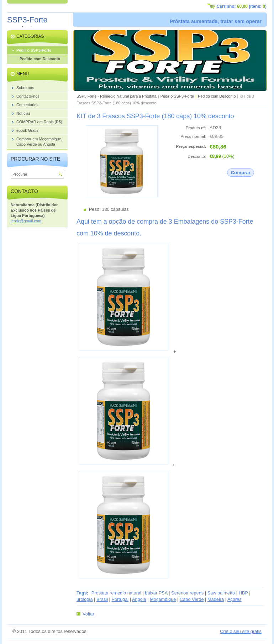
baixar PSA (156, 593)
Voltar (88, 614)
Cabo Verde (192, 599)
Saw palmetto (221, 593)
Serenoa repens (187, 593)
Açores (235, 599)
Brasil (102, 599)
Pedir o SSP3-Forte (177, 96)
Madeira (216, 599)
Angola (139, 599)
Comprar (241, 173)
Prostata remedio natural (116, 593)
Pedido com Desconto (217, 96)
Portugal (120, 599)
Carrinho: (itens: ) (242, 6)
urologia (85, 599)
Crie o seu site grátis (241, 631)
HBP (243, 593)
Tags (82, 593)
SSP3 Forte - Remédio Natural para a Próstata (117, 96)
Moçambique (163, 599)
